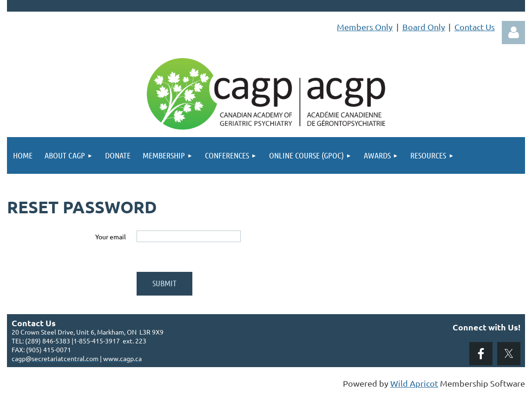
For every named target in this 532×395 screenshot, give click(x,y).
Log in (513, 33)
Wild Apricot (414, 383)
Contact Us (475, 27)
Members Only (365, 27)
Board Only (424, 27)
